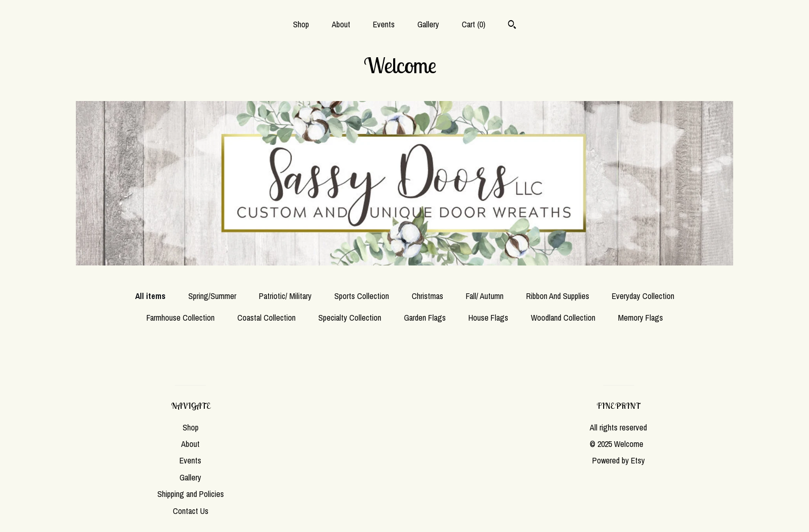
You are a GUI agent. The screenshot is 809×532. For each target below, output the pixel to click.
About (341, 24)
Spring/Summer (212, 296)
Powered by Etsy (619, 460)
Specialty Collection (350, 318)
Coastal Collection (266, 318)
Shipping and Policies (191, 494)
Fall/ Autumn (485, 296)
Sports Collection (362, 296)
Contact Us (191, 511)
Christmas (427, 296)
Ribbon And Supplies (558, 296)
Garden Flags (425, 318)
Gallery (428, 24)
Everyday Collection (643, 296)
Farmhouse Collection (181, 318)
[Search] (512, 26)
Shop (301, 24)
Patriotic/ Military (285, 296)
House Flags (488, 318)
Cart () (474, 24)
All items (150, 296)
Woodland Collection (563, 318)
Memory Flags (641, 318)
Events (384, 24)
